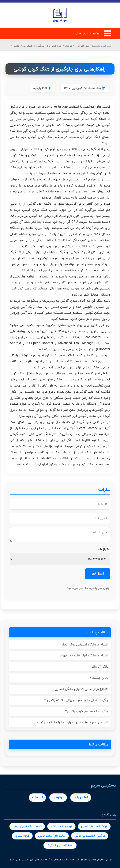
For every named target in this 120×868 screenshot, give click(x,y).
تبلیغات (37, 797)
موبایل (68, 46)
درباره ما (58, 797)
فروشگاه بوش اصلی (94, 826)
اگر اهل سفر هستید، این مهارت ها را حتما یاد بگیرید (72, 722)
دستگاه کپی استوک (60, 845)
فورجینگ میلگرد (61, 826)
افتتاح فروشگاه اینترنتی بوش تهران (84, 645)
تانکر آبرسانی (100, 667)
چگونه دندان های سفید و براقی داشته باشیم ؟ (76, 700)
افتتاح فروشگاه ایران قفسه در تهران (84, 655)
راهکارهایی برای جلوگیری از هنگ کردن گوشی (37, 46)
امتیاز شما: (103, 549)
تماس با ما (81, 797)
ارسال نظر (98, 574)
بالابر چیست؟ (99, 678)
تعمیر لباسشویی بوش (27, 826)
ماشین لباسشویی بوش (90, 836)
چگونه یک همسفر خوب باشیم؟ (87, 711)
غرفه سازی (22, 836)
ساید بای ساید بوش (52, 836)
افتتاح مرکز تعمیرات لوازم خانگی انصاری (81, 689)
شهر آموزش (83, 46)
